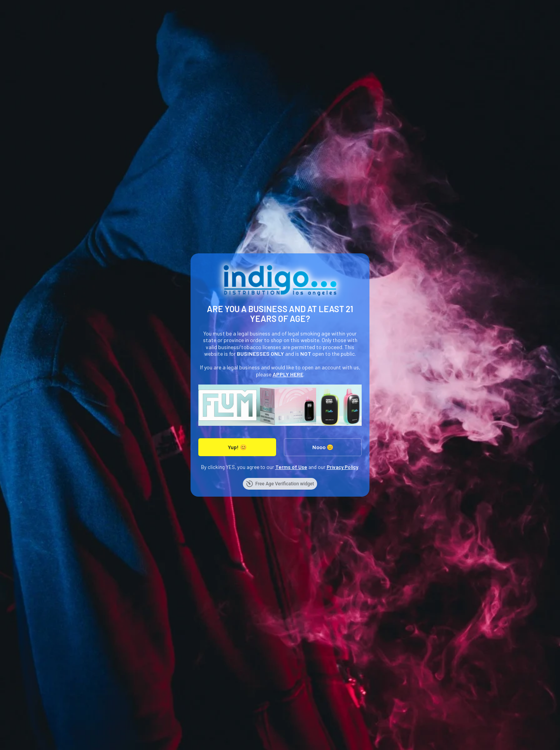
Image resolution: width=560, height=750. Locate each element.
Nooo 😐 (323, 447)
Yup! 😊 (237, 447)
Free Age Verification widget (280, 484)
